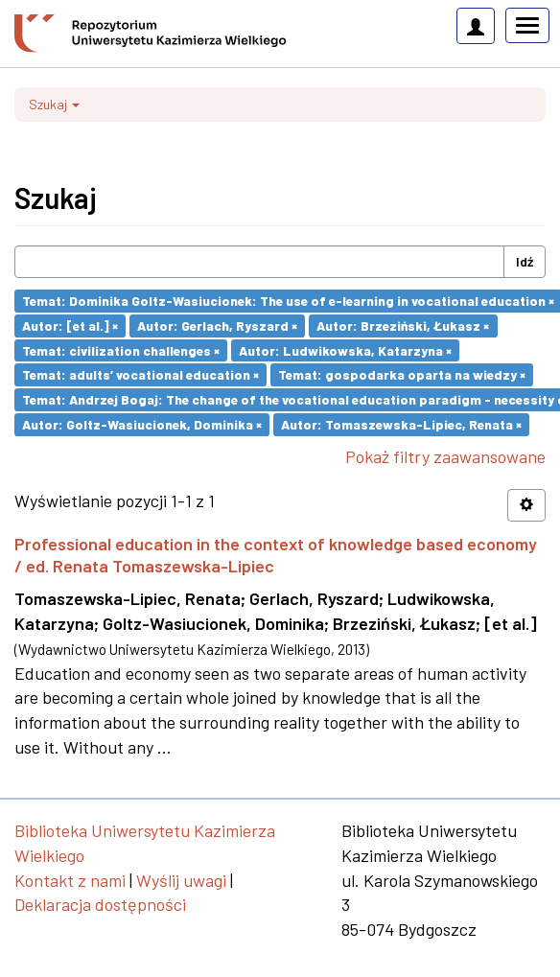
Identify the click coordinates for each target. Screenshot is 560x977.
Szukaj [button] (54, 104)
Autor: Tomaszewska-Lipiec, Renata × (401, 424)
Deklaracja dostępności (100, 904)
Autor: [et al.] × (70, 326)
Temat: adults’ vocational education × (140, 374)
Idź (525, 261)
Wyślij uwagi (181, 880)
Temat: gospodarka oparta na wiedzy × (402, 374)
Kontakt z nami (70, 880)
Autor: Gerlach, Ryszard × (217, 326)
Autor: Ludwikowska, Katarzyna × (345, 349)
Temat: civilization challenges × (121, 349)
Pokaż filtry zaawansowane (445, 456)
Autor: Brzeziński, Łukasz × (403, 326)
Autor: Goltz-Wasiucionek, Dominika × (142, 424)
